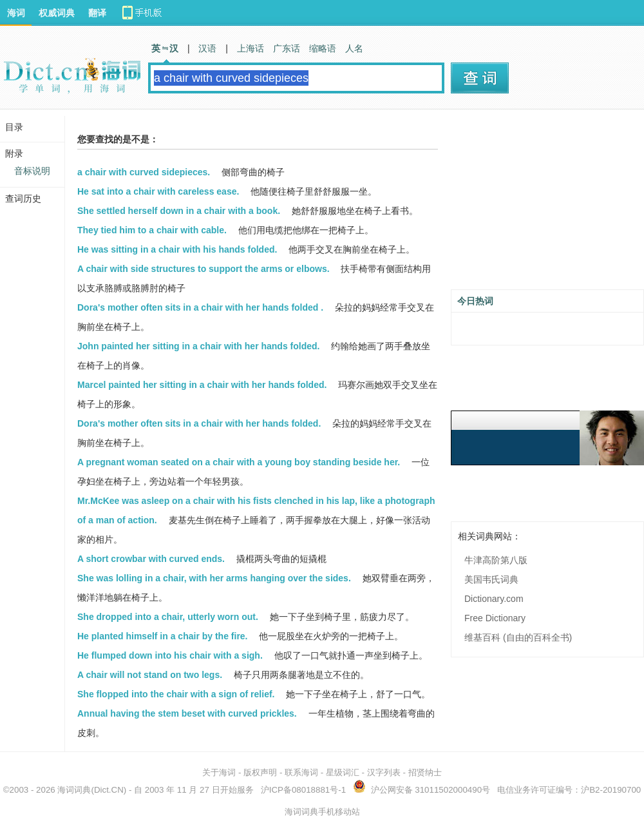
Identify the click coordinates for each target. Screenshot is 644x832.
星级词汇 (343, 772)
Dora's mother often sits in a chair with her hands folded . (200, 307)
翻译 (97, 13)
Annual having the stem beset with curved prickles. (187, 713)
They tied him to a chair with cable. (152, 230)
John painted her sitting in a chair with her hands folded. (198, 346)
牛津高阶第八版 (496, 560)
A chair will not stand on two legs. (150, 675)
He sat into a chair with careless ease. (158, 191)
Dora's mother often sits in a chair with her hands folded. (199, 423)
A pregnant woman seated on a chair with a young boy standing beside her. (239, 462)
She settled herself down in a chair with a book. (179, 211)
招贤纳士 (425, 772)
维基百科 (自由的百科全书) (518, 637)
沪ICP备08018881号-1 (303, 790)
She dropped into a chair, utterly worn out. (168, 617)
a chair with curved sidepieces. (144, 172)
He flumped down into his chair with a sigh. (170, 655)
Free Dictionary (495, 618)
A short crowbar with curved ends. (151, 559)
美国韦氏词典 (491, 579)
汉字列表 (384, 772)
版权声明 (260, 772)
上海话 (251, 48)
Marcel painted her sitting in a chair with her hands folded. (202, 385)
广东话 (287, 48)
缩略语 (323, 48)
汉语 (207, 48)
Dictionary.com (494, 599)
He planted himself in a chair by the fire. (163, 636)
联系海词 (301, 772)
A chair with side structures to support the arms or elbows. (204, 269)
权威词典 (57, 13)
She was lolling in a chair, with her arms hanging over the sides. (214, 578)
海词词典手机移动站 (322, 812)
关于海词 (219, 772)
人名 (354, 48)
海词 (16, 13)
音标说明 (32, 171)
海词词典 (74, 790)
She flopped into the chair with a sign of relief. (176, 694)
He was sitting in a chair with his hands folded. (177, 249)
